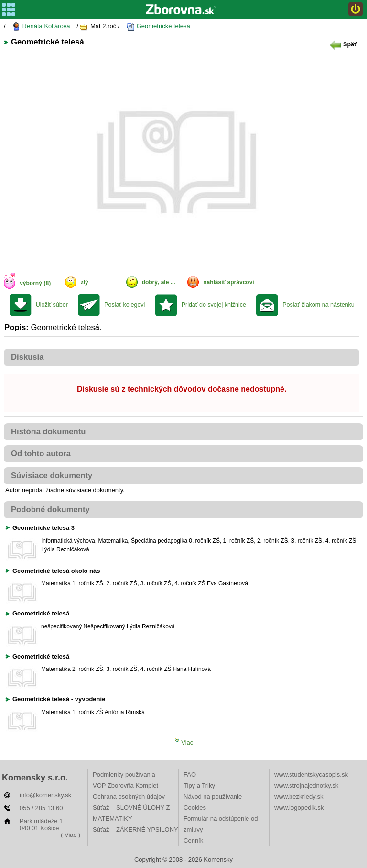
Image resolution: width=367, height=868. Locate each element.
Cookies (195, 808)
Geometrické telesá (158, 27)
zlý (85, 282)
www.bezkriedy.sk (299, 797)
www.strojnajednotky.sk (306, 786)
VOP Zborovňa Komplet (125, 786)
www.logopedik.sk (299, 808)
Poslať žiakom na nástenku (318, 305)
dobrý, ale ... (159, 282)
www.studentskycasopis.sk (311, 775)
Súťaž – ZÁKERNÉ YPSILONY (135, 830)
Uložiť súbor (52, 305)
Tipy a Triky (199, 786)
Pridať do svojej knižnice (214, 305)
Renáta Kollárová (41, 27)
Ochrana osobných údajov (129, 797)
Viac (184, 742)
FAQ (190, 775)
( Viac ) (70, 835)
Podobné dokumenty (50, 510)
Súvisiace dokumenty (52, 476)
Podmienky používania (124, 775)
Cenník (193, 841)
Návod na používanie (213, 797)
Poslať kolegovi (124, 305)
